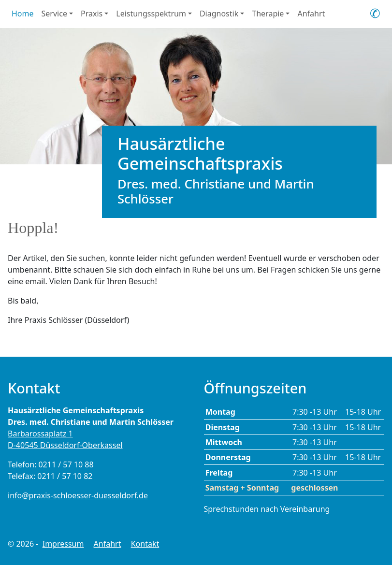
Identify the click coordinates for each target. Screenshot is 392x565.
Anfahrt (311, 14)
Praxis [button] (92, 14)
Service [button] (54, 14)
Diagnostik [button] (219, 14)
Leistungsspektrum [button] (151, 14)
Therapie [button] (268, 14)
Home (23, 14)
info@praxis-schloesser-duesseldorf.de (78, 495)
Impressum (63, 544)
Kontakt (145, 544)
